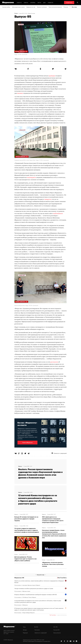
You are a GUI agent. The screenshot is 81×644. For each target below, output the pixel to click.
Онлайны (33, 2)
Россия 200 (56, 630)
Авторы (25, 630)
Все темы (74, 7)
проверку (52, 76)
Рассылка (37, 630)
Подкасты (51, 2)
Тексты (39, 2)
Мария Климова (32, 13)
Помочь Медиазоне (27, 443)
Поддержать (69, 2)
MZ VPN (55, 627)
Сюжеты (26, 2)
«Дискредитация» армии (18, 7)
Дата (44, 2)
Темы (24, 627)
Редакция (25, 633)
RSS (36, 627)
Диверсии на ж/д (31, 7)
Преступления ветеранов (55, 7)
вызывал (20, 93)
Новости (19, 2)
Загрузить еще (40, 575)
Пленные (66, 7)
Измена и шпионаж (42, 7)
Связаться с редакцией (59, 453)
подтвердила (31, 178)
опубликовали (58, 214)
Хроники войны (6, 7)
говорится (48, 199)
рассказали (54, 362)
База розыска (57, 633)
